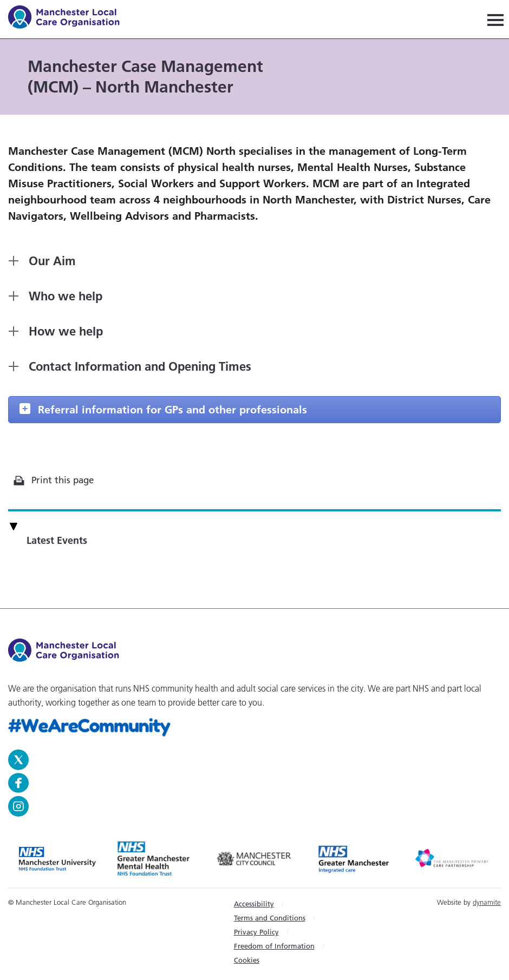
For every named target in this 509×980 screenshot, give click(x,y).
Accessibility (254, 904)
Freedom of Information (274, 946)
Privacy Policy (256, 932)
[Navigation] (495, 19)
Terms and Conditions (270, 918)
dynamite (487, 902)
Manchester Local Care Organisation (69, 19)
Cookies (247, 960)
